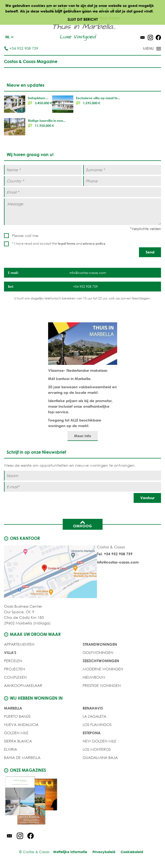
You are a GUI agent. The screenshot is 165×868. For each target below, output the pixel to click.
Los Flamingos (97, 725)
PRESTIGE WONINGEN (102, 685)
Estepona (92, 733)
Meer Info (83, 436)
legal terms (67, 243)
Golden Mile (16, 733)
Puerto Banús (17, 716)
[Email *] (82, 192)
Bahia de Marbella (22, 758)
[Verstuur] (147, 498)
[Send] (150, 252)
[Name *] (43, 170)
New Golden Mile (100, 741)
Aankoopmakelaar (23, 685)
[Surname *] (122, 170)
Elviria (10, 749)
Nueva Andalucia (21, 725)
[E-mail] (82, 487)
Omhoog (82, 524)
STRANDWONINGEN (100, 644)
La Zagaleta (94, 716)
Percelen (13, 661)
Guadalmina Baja (100, 758)
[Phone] (122, 181)
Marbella (13, 708)
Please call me (25, 235)
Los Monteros (97, 749)
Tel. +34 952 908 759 (115, 554)
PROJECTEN (14, 669)
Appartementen (19, 644)
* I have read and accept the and (59, 243)
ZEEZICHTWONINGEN (101, 661)
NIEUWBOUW (94, 677)
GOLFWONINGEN (98, 652)
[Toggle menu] (145, 49)
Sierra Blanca (18, 741)
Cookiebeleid (132, 852)
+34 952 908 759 (21, 48)
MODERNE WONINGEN (103, 669)
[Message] (82, 212)
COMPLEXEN (15, 677)
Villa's (10, 652)
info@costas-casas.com (118, 562)
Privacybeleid (104, 852)
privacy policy (94, 243)
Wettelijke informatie (70, 852)
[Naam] (82, 476)
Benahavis (93, 708)
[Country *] (43, 181)
